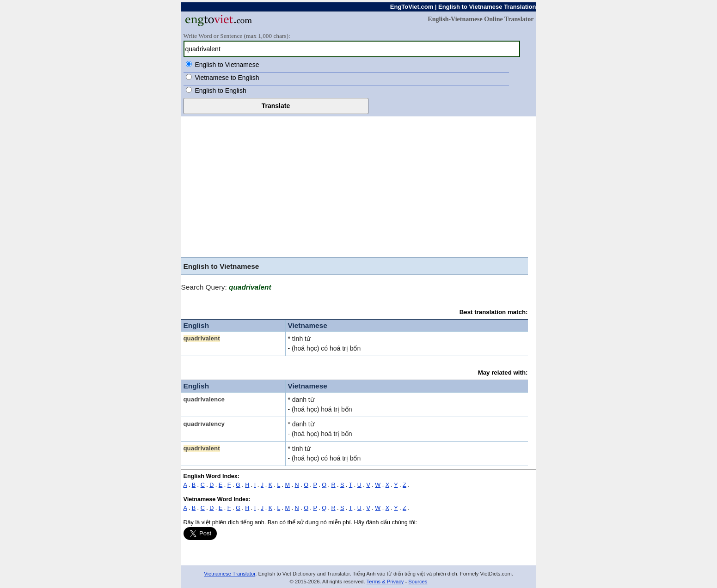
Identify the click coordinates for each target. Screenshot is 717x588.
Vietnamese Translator (230, 574)
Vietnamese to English (227, 78)
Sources (418, 582)
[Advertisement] (359, 186)
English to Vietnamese (227, 65)
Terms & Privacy (385, 582)
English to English (220, 91)
